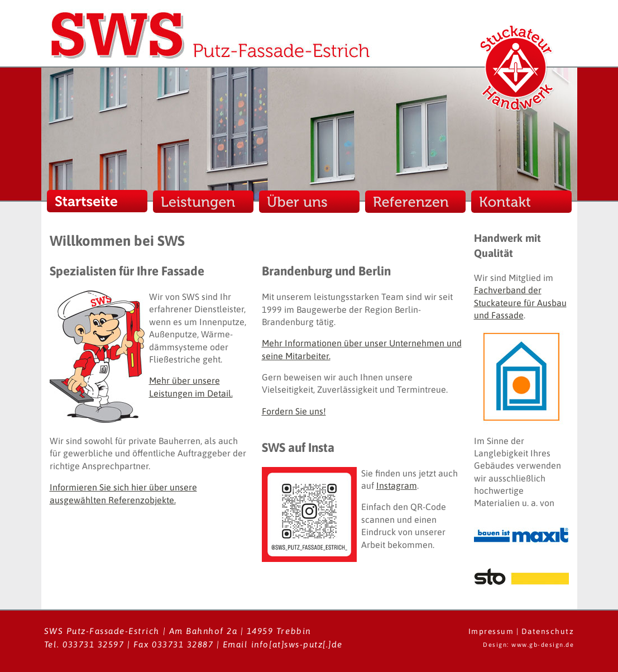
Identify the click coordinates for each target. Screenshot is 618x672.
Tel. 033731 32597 (84, 644)
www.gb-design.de (543, 645)
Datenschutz (548, 631)
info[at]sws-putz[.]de (297, 644)
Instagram (397, 485)
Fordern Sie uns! (294, 411)
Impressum (491, 631)
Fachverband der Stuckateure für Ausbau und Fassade (520, 302)
